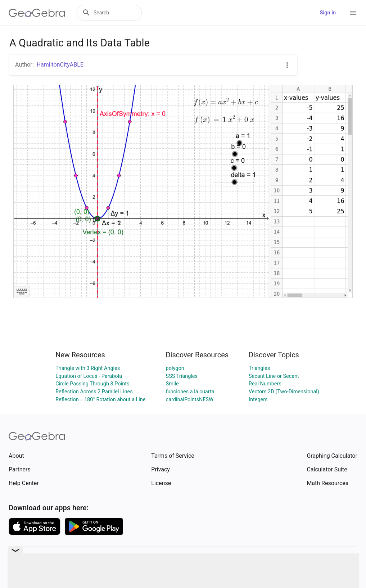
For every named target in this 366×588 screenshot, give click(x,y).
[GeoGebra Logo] (37, 13)
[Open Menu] (353, 13)
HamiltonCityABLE (60, 65)
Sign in (328, 13)
